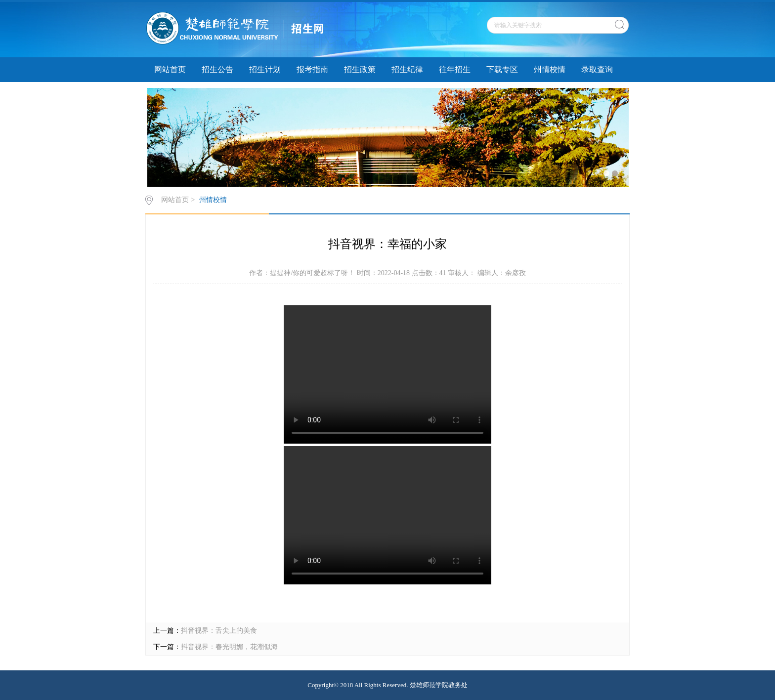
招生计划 (265, 69)
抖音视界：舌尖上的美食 (219, 631)
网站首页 (170, 69)
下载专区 (502, 69)
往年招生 (455, 69)
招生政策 (360, 69)
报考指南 (312, 69)
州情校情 (550, 69)
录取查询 (597, 69)
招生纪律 (407, 69)
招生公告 (217, 69)
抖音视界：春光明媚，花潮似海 (229, 647)
